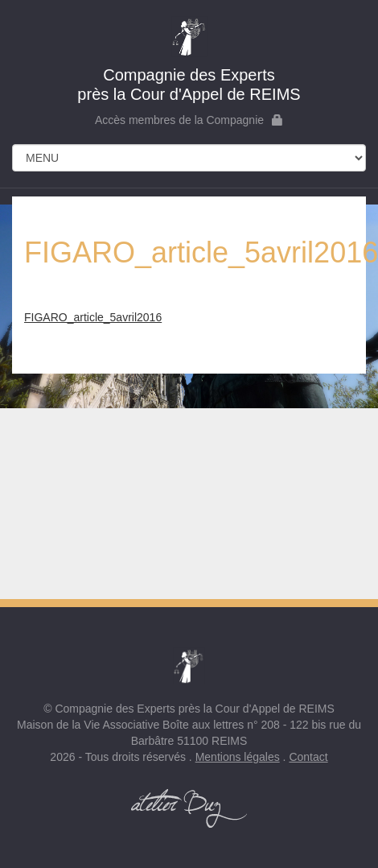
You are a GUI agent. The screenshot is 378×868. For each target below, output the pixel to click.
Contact (308, 757)
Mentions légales (238, 757)
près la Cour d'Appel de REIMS (189, 60)
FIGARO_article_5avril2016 (93, 317)
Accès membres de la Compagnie (189, 120)
